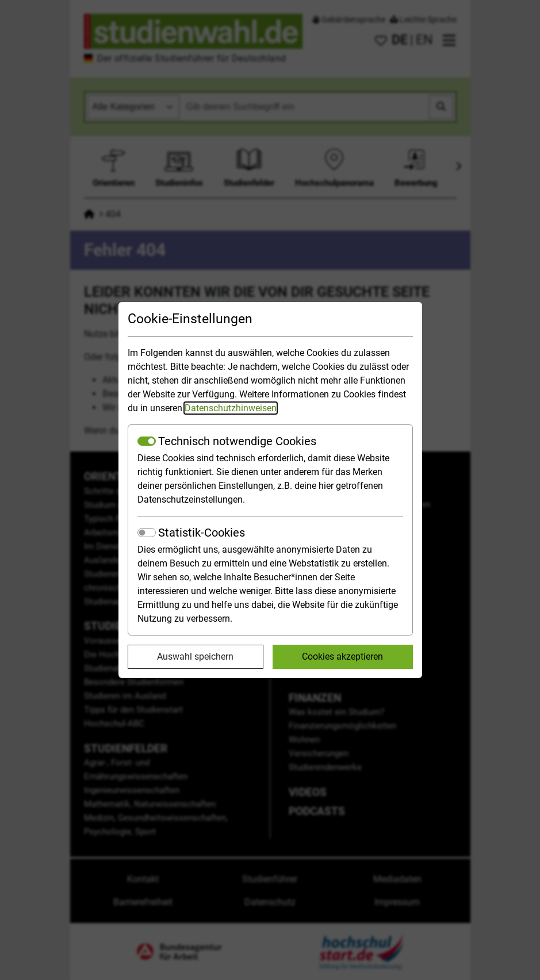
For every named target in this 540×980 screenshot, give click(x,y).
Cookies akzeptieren (342, 656)
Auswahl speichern (195, 656)
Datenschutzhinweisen (231, 408)
